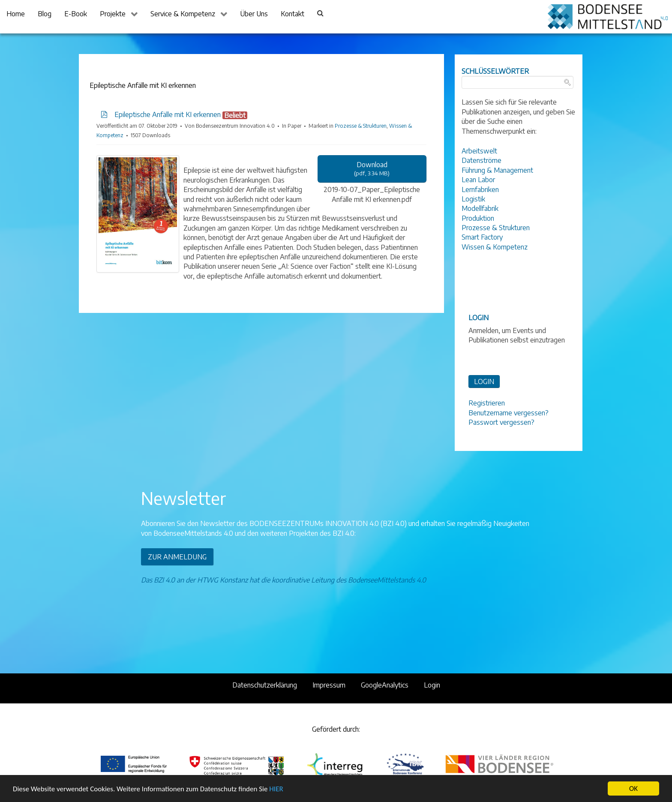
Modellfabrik (480, 208)
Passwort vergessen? (501, 422)
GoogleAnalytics (385, 685)
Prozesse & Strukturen (361, 126)
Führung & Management (497, 170)
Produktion (478, 218)
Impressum (329, 685)
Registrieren (487, 403)
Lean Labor (478, 180)
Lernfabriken (480, 189)
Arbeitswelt (479, 151)
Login (432, 685)
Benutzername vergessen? (508, 413)
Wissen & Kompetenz (495, 247)
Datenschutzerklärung (265, 685)
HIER (276, 789)
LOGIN (484, 381)
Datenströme (481, 160)
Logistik (473, 199)
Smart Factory (482, 237)
